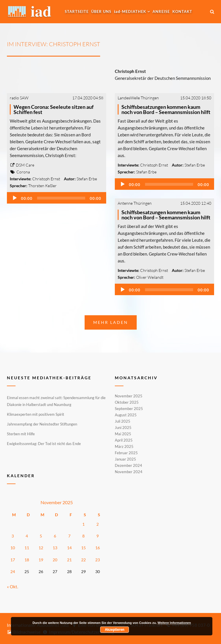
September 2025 (129, 409)
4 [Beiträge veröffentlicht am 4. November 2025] (27, 536)
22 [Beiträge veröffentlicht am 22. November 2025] (83, 560)
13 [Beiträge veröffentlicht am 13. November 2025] (55, 548)
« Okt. (13, 587)
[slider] (61, 198)
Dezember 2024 (128, 465)
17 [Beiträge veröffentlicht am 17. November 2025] (13, 560)
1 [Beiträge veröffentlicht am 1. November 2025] (83, 524)
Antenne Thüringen (135, 203)
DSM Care (22, 165)
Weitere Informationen (174, 623)
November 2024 (129, 471)
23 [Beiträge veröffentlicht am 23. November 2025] (98, 560)
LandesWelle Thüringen (138, 98)
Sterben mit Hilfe (21, 434)
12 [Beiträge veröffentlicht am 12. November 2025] (41, 548)
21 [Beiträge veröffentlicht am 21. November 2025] (69, 560)
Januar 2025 (125, 459)
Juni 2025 (123, 428)
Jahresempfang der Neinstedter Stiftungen (42, 424)
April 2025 (124, 440)
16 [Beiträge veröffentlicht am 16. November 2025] (98, 548)
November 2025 (129, 396)
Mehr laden (111, 322)
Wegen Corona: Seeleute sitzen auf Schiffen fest (54, 109)
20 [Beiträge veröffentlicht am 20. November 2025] (55, 560)
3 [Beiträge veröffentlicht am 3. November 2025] (13, 536)
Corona (23, 172)
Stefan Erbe (87, 179)
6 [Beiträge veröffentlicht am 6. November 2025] (55, 536)
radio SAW (19, 98)
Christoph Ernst (46, 179)
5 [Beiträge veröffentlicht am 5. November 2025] (41, 536)
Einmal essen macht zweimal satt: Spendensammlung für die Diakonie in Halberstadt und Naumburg (56, 401)
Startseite (77, 11)
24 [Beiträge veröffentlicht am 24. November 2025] (13, 572)
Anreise (161, 11)
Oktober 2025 (127, 402)
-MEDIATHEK (130, 11)
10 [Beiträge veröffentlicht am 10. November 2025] (13, 548)
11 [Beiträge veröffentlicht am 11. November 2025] (27, 548)
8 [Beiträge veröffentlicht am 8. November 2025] (83, 536)
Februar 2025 (126, 453)
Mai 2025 (123, 434)
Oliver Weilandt (150, 277)
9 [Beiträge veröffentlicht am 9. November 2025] (98, 536)
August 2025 (126, 415)
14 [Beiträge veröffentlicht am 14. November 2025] (69, 548)
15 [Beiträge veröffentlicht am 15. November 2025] (83, 548)
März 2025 (124, 446)
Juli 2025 (123, 421)
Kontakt (182, 11)
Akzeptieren (115, 630)
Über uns (101, 11)
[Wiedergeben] (15, 198)
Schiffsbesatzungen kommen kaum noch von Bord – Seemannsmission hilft (166, 109)
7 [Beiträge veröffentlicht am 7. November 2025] (69, 536)
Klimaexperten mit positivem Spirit (36, 414)
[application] (57, 198)
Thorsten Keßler (42, 186)
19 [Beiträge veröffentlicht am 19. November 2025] (41, 560)
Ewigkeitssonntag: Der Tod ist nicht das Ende (44, 444)
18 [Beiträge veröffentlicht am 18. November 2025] (27, 560)
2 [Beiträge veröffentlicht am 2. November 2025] (98, 524)
